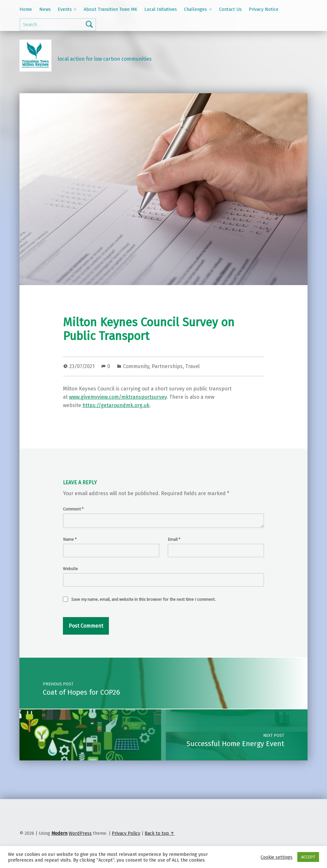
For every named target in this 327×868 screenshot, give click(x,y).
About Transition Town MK (110, 9)
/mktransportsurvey (143, 397)
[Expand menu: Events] (75, 9)
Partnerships (167, 366)
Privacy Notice (264, 9)
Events (65, 9)
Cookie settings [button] (277, 857)
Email (174, 539)
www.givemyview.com (94, 397)
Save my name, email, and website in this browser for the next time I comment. (143, 599)
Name (70, 539)
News (45, 9)
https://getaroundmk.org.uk (116, 405)
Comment (73, 509)
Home (26, 9)
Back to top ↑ (160, 833)
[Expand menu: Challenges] (210, 9)
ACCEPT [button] (308, 857)
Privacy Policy (126, 833)
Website (70, 569)
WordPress (80, 833)
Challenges (195, 9)
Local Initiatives (161, 9)
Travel (192, 366)
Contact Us (230, 9)
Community (136, 366)
